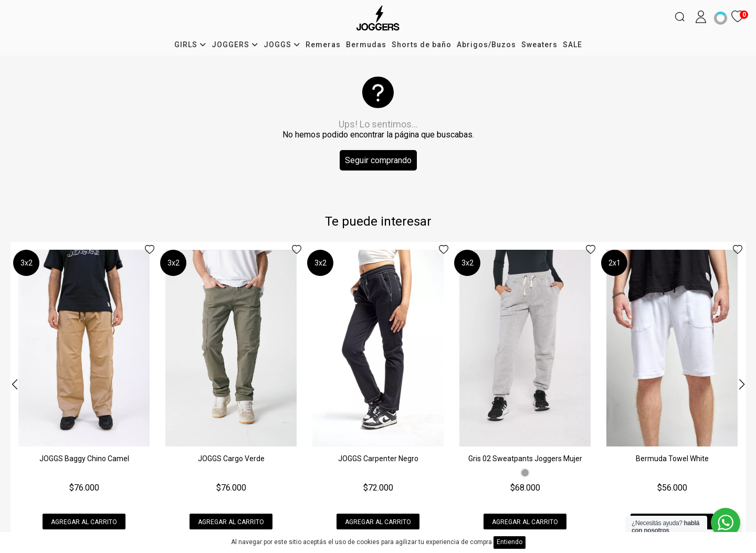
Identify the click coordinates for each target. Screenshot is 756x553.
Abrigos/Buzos (486, 45)
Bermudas (366, 45)
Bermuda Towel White (672, 459)
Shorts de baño (422, 45)
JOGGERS (235, 45)
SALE (573, 45)
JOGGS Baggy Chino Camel (84, 459)
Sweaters (539, 45)
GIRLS (190, 45)
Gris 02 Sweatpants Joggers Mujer (525, 459)
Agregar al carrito (84, 522)
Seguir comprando (378, 160)
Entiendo (510, 542)
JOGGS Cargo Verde (231, 459)
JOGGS (282, 45)
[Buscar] (680, 17)
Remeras (323, 45)
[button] (742, 385)
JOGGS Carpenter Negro (378, 459)
